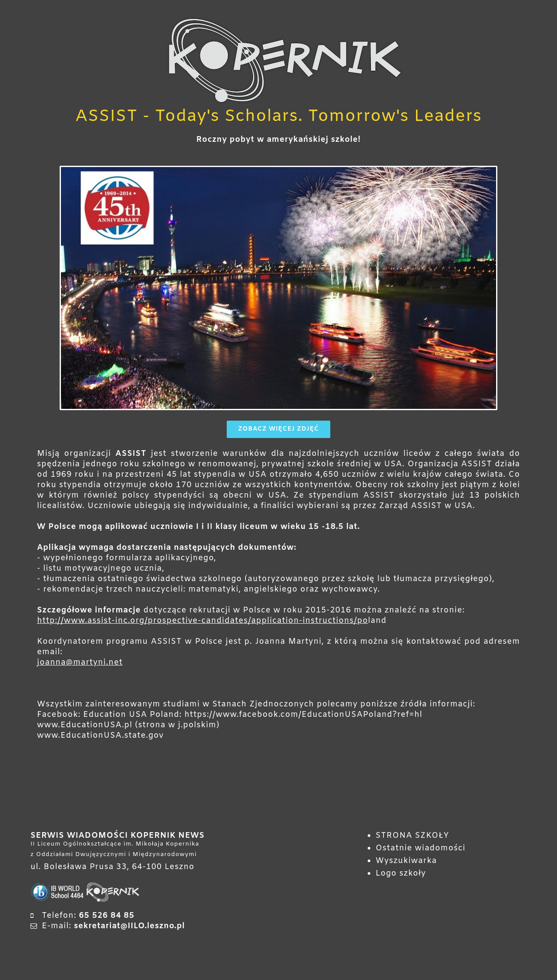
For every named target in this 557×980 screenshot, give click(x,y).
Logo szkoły (401, 874)
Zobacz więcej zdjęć (278, 430)
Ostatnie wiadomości (421, 849)
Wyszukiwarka (406, 862)
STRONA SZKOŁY (412, 836)
